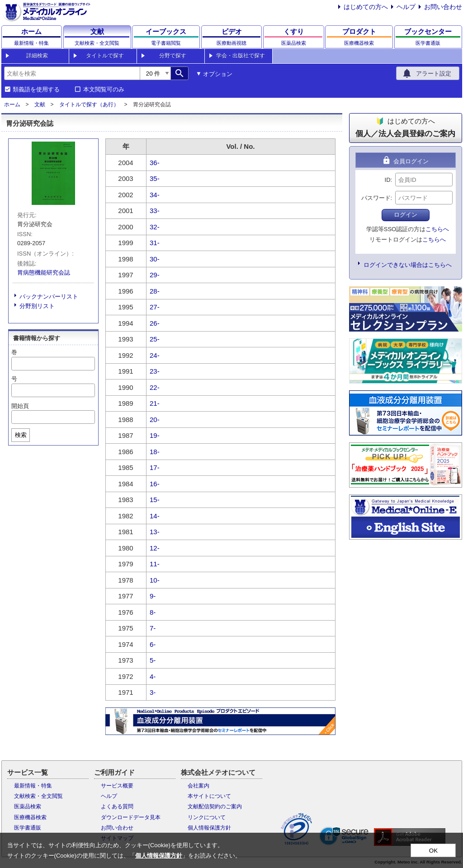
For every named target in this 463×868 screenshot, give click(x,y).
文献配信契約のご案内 (215, 806)
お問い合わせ (443, 7)
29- (155, 275)
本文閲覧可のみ (104, 90)
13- (155, 532)
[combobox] (72, 73)
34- (155, 195)
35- (155, 178)
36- (155, 163)
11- (155, 564)
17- (155, 467)
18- (155, 452)
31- (155, 243)
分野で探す (173, 56)
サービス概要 (117, 786)
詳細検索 (37, 56)
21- (155, 403)
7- (153, 628)
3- (153, 692)
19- (155, 435)
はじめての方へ (366, 7)
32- (155, 227)
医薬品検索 (28, 806)
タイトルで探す (105, 56)
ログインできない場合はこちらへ (408, 265)
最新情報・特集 (33, 786)
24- (155, 355)
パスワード (376, 198)
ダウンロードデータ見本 (131, 817)
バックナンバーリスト (49, 296)
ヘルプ (406, 7)
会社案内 (198, 786)
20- (155, 420)
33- (155, 211)
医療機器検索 (30, 817)
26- (155, 323)
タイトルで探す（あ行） (89, 104)
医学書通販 (28, 828)
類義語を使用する (36, 90)
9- (153, 596)
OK (433, 851)
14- (155, 516)
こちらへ (437, 229)
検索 (21, 435)
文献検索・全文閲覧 (38, 796)
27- (155, 307)
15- (155, 500)
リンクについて (207, 817)
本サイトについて (209, 796)
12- (155, 548)
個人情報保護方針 (209, 828)
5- (153, 660)
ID (388, 180)
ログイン (406, 215)
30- (155, 259)
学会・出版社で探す (241, 56)
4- (153, 676)
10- (155, 580)
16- (155, 484)
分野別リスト (37, 306)
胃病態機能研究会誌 (44, 273)
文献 (40, 104)
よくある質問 (117, 806)
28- (155, 291)
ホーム (12, 104)
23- (155, 371)
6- (153, 644)
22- (155, 387)
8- (153, 612)
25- (155, 339)
